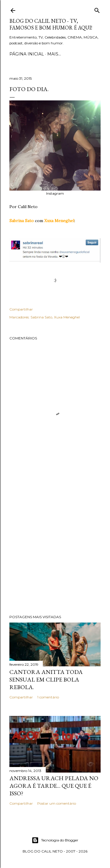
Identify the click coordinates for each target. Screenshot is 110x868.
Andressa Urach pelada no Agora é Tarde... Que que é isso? (54, 786)
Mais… (54, 54)
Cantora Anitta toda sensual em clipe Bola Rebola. (46, 679)
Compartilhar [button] (21, 309)
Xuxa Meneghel (67, 317)
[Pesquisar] (97, 9)
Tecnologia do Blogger (55, 840)
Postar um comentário (57, 803)
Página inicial (27, 54)
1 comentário (48, 697)
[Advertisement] (55, 545)
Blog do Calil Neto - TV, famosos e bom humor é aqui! (51, 24)
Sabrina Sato (41, 317)
